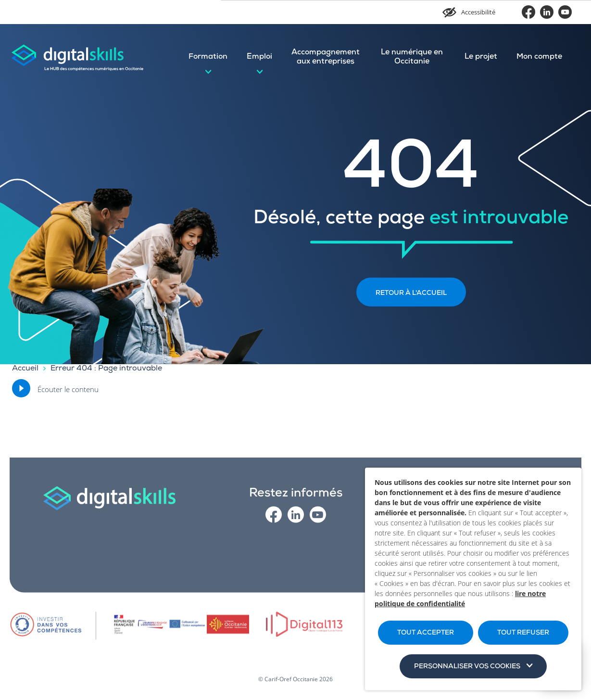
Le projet (481, 57)
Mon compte (539, 57)
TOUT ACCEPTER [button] (426, 633)
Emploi (259, 57)
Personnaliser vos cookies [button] (467, 667)
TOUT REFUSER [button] (523, 633)
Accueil (25, 369)
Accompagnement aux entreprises (326, 57)
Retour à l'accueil (411, 293)
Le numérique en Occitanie (412, 57)
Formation (208, 57)
